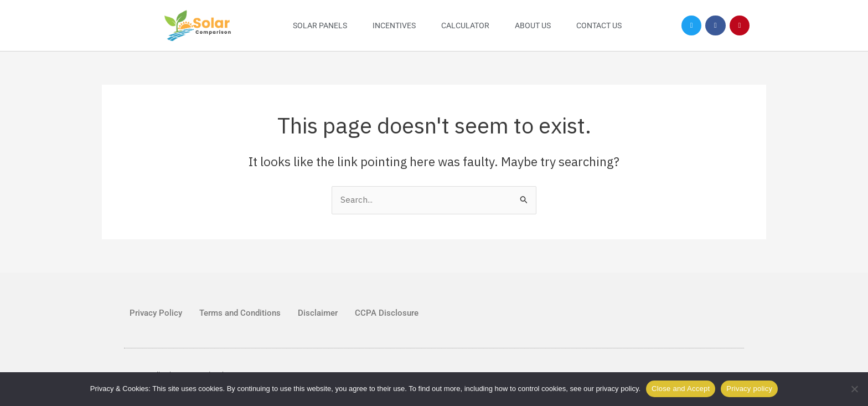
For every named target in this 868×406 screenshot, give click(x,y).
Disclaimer (318, 313)
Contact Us (599, 25)
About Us (533, 25)
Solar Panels (320, 25)
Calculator (465, 25)
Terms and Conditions (240, 313)
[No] (854, 389)
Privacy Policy (156, 313)
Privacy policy (749, 389)
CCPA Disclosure (387, 313)
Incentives (394, 25)
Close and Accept (681, 389)
